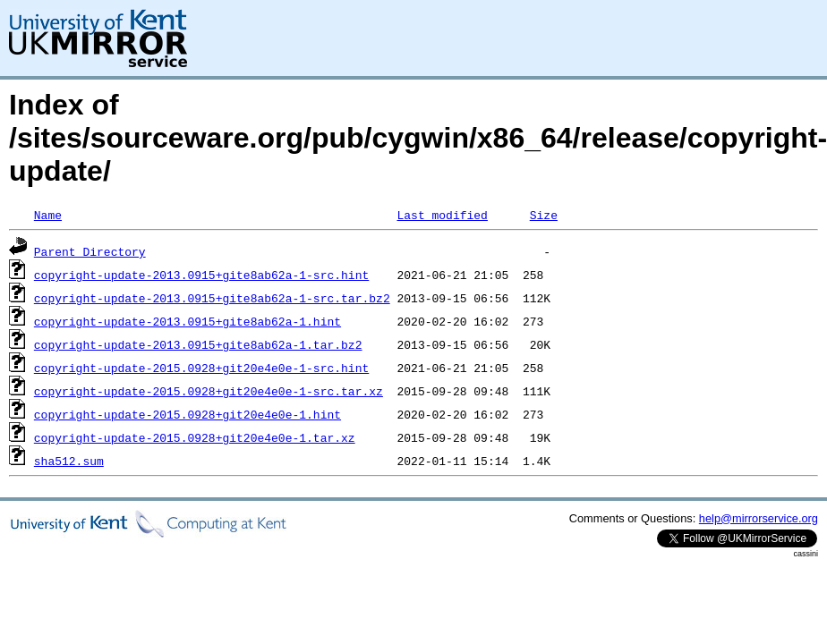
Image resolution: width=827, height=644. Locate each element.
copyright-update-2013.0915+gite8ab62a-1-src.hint (201, 275)
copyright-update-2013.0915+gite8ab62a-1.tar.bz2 (198, 344)
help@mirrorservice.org (759, 518)
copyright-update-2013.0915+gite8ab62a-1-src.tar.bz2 (212, 298)
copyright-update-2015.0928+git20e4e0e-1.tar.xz (195, 437)
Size (544, 215)
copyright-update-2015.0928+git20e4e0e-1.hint (188, 414)
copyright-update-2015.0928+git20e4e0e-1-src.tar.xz (209, 391)
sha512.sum (69, 461)
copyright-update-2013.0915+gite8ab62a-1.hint (188, 321)
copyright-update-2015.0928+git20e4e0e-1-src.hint (201, 368)
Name (48, 215)
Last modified (442, 215)
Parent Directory (90, 251)
